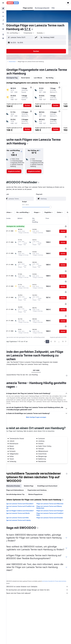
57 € (41, 29)
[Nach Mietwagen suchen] (3, 16)
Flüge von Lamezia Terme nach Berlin (23, 510)
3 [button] (55, 328)
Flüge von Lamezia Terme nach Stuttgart (53, 505)
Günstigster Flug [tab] (17, 78)
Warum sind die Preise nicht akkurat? (40, 594)
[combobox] (46, 33)
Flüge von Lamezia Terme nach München (53, 496)
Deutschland (17, 62)
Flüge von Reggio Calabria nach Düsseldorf (21, 506)
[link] (18, 171)
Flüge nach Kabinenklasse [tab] (20, 480)
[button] (3, 3)
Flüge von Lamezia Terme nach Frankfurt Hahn (53, 511)
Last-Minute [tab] (43, 78)
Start (10, 62)
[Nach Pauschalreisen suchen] (3, 20)
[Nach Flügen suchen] (3, 8)
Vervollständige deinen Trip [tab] (21, 484)
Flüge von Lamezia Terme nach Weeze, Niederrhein (52, 502)
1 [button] (47, 328)
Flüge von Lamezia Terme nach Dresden (52, 514)
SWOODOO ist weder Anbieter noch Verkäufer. (40, 587)
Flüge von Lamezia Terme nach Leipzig (23, 517)
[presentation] (45, 29)
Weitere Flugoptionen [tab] (41, 484)
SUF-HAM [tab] (39, 357)
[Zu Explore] (3, 24)
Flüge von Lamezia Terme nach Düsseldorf (20, 497)
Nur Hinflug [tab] (55, 78)
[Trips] (3, 29)
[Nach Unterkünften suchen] (3, 12)
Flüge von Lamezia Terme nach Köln (22, 514)
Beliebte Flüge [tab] (34, 476)
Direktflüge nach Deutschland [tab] (52, 476)
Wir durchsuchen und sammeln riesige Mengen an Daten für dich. (40, 591)
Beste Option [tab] (31, 78)
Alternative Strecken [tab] (18, 476)
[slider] (69, 207)
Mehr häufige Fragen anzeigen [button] (39, 404)
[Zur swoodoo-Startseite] (13, 3)
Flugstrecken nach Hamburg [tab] (42, 480)
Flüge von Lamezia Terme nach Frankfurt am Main (24, 502)
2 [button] (51, 328)
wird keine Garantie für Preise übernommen (23, 582)
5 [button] (63, 328)
